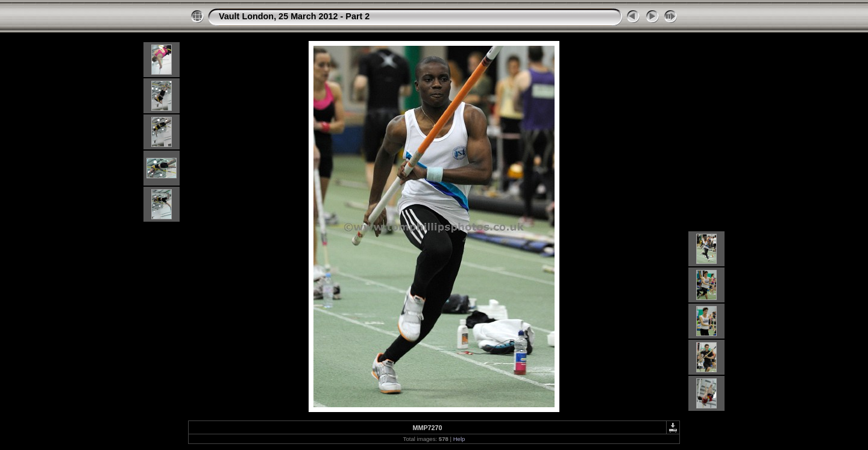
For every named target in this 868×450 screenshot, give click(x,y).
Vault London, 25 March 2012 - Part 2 (294, 16)
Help (459, 439)
